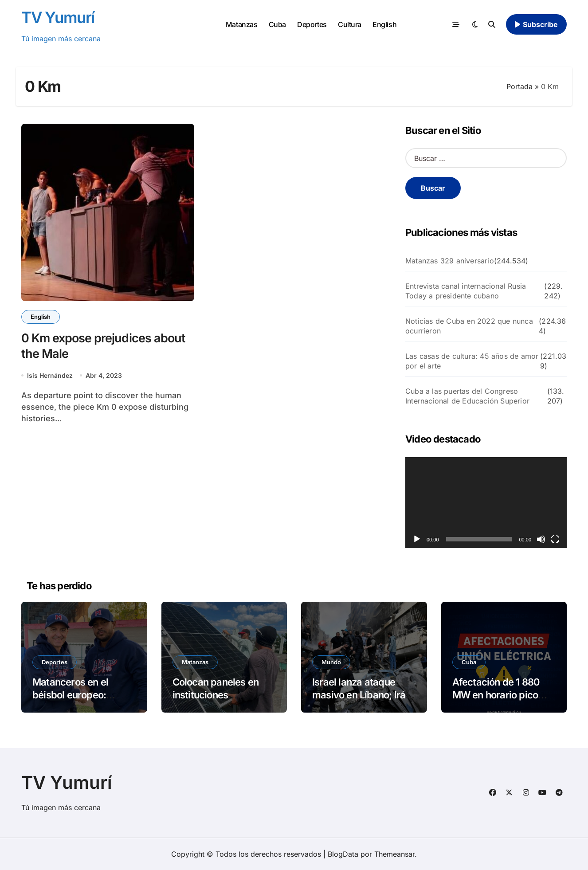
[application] (486, 503)
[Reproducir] (417, 539)
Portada (519, 86)
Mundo (331, 662)
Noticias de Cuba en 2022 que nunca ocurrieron (469, 326)
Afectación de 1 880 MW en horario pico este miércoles (496, 695)
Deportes (312, 24)
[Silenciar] (541, 539)
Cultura (350, 24)
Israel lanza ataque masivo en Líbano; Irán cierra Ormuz (362, 695)
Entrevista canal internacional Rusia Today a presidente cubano (466, 291)
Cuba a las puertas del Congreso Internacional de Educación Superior (467, 396)
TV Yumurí (58, 17)
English (384, 24)
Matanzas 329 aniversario (450, 261)
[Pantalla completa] (555, 539)
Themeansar (394, 854)
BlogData (343, 854)
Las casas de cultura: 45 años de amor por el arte (472, 361)
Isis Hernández (50, 375)
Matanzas (241, 24)
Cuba (277, 24)
